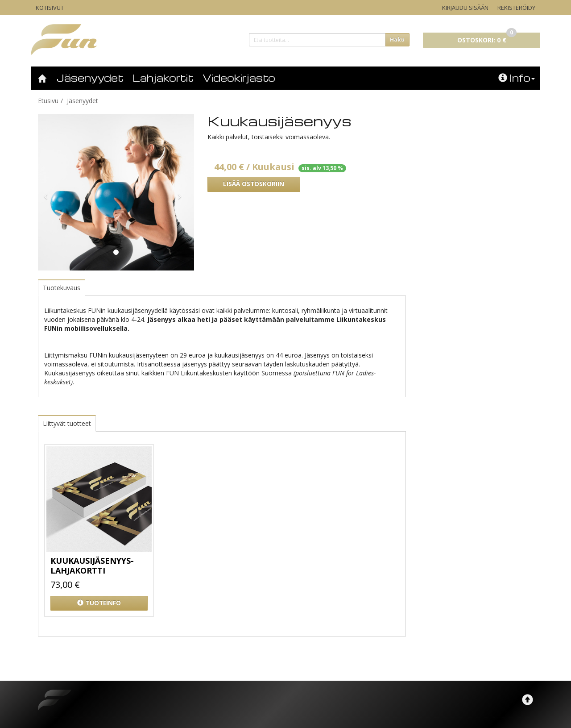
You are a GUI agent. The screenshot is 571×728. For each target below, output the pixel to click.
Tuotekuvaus (62, 288)
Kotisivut (50, 8)
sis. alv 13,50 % (322, 168)
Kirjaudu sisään (465, 8)
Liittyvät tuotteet (67, 423)
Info (517, 78)
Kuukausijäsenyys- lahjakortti (92, 566)
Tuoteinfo (99, 603)
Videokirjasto (239, 78)
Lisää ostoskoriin (254, 184)
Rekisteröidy (516, 8)
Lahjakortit (163, 78)
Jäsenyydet (90, 78)
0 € (487, 38)
